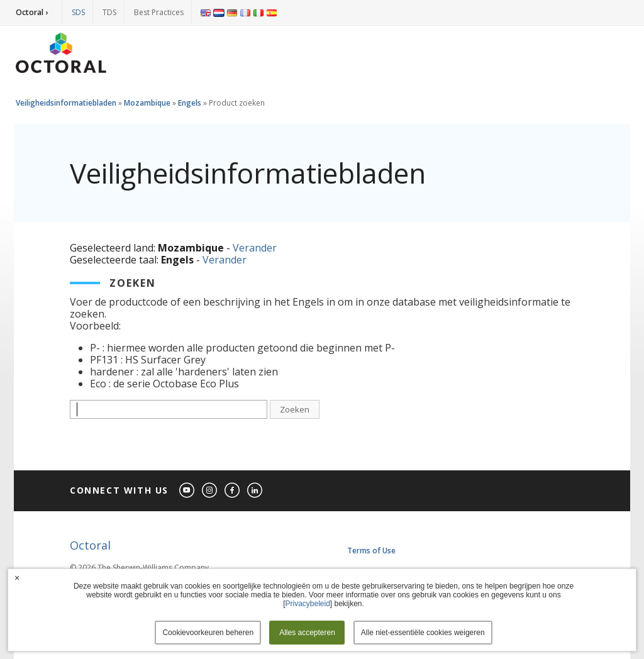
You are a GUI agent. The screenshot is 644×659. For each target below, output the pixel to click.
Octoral (90, 545)
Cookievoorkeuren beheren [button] (208, 633)
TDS (109, 12)
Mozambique (147, 103)
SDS (78, 12)
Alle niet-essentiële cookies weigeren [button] (423, 633)
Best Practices (159, 12)
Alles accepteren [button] (307, 633)
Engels (190, 103)
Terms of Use (371, 551)
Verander (255, 248)
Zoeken (295, 409)
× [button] (17, 578)
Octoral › (32, 12)
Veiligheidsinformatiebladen (66, 103)
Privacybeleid (307, 604)
